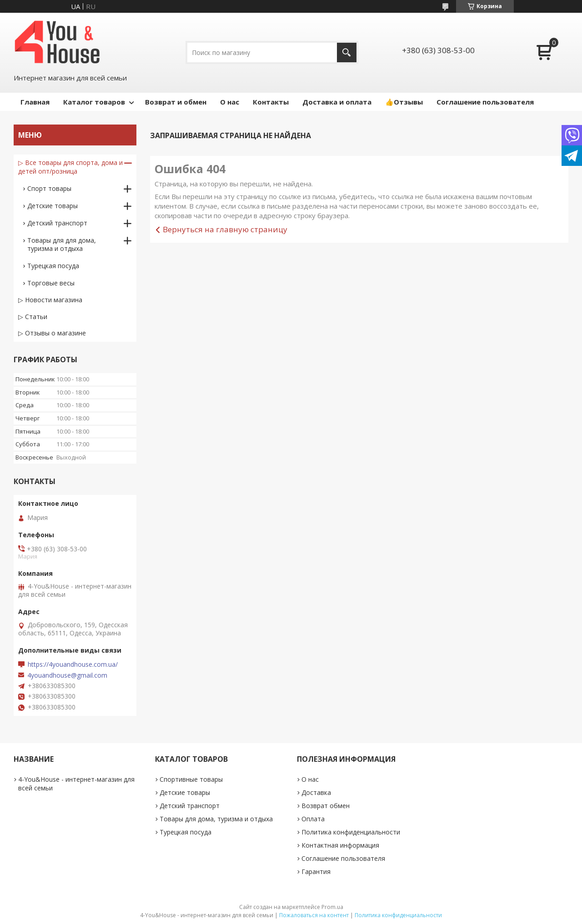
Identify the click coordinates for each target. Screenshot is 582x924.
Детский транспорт (57, 223)
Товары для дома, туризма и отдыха (216, 819)
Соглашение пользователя (485, 102)
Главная (35, 102)
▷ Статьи (33, 317)
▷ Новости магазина (50, 300)
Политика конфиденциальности (351, 832)
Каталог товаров (94, 102)
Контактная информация (340, 845)
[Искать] (347, 52)
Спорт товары (49, 188)
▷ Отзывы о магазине (52, 333)
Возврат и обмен (176, 102)
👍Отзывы (404, 102)
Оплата (313, 819)
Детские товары (53, 206)
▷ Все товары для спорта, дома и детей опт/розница (70, 167)
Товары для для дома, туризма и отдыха (62, 244)
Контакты (271, 102)
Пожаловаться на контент (314, 915)
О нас (230, 102)
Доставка (316, 792)
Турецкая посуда (53, 266)
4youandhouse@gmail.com (67, 675)
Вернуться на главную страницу (225, 229)
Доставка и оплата (337, 102)
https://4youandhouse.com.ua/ (73, 664)
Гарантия (316, 872)
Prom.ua (332, 907)
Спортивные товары (191, 779)
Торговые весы (51, 283)
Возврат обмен (326, 806)
